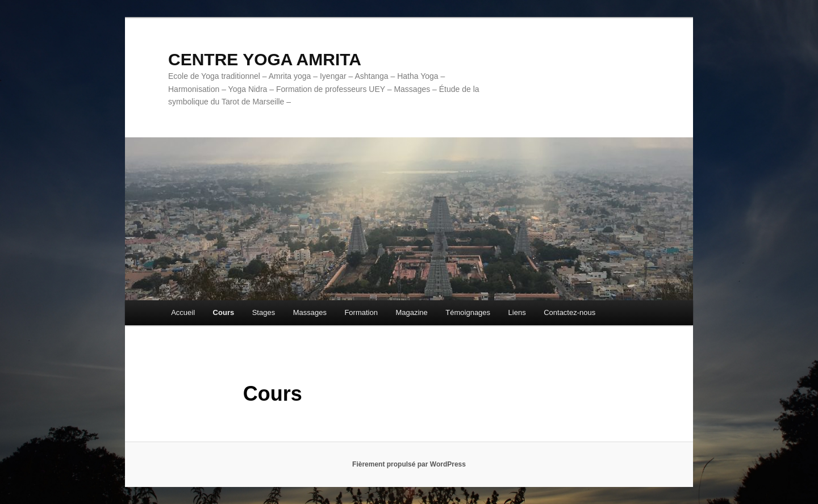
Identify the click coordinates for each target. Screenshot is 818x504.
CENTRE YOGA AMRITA (265, 59)
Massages (310, 312)
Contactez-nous (569, 312)
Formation (361, 312)
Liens (517, 312)
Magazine (411, 312)
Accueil (183, 312)
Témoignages (468, 312)
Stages (264, 312)
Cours (224, 312)
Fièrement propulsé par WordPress (409, 464)
